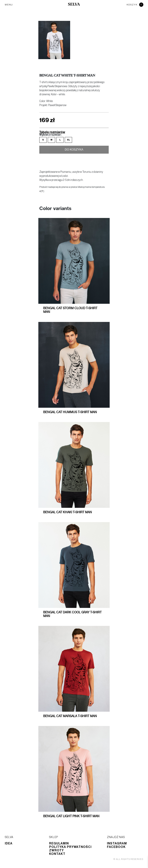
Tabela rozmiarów (52, 132)
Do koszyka (74, 150)
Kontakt (57, 854)
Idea (9, 843)
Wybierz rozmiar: (50, 135)
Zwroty (56, 850)
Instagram (117, 843)
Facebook (116, 847)
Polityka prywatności (70, 847)
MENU (9, 5)
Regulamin (59, 843)
